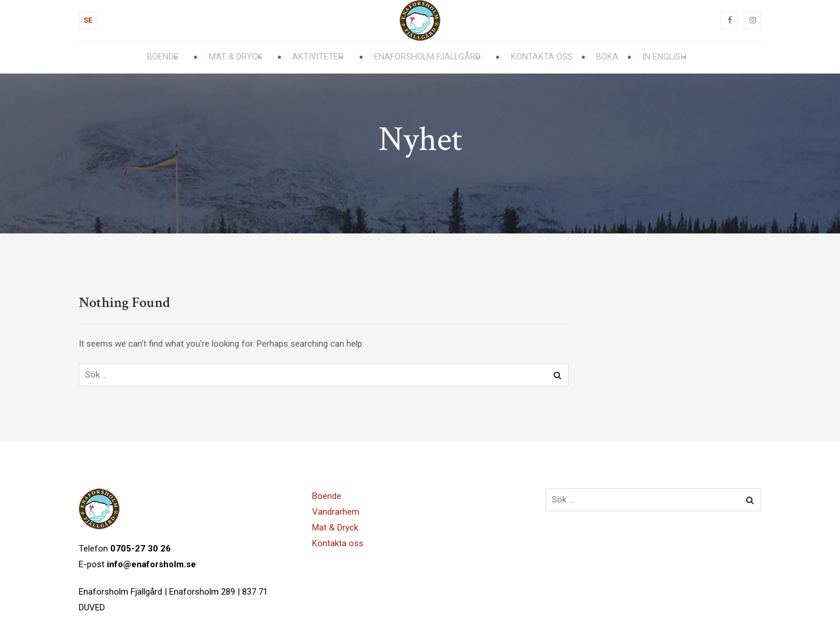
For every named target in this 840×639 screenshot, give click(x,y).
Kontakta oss (338, 543)
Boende (327, 496)
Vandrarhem (336, 512)
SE (88, 20)
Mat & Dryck (335, 528)
